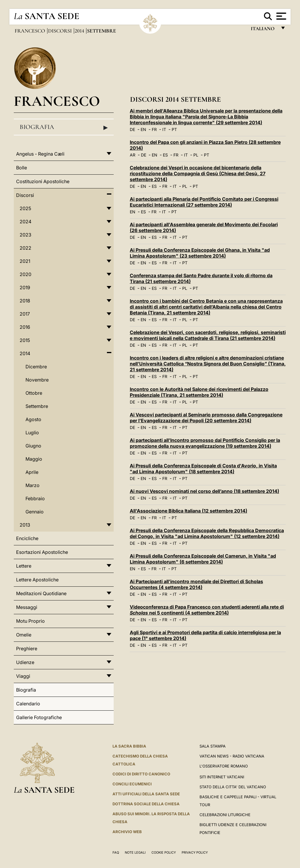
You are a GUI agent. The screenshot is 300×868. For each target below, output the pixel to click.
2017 (25, 314)
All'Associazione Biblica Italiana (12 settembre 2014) (189, 511)
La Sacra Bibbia (129, 746)
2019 (25, 287)
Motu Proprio (30, 621)
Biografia (64, 127)
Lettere (24, 566)
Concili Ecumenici (132, 784)
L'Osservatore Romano (224, 766)
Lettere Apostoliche (37, 580)
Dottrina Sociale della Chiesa (146, 804)
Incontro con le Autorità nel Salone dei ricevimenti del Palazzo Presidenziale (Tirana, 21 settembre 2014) (199, 392)
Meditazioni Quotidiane (41, 593)
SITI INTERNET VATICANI (222, 777)
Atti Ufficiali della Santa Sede (146, 794)
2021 (25, 261)
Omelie (24, 635)
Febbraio (35, 498)
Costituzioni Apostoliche (43, 181)
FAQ (116, 852)
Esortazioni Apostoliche (42, 552)
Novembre (37, 380)
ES (165, 155)
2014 (80, 31)
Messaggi (27, 607)
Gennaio (35, 512)
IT (164, 129)
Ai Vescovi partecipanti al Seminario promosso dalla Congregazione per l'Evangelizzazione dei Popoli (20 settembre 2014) (206, 418)
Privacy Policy (195, 852)
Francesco (30, 31)
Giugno (33, 446)
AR (133, 155)
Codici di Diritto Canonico (141, 774)
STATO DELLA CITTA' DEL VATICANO (233, 787)
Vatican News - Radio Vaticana (232, 756)
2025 (25, 208)
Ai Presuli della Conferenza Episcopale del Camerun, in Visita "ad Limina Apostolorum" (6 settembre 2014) (203, 559)
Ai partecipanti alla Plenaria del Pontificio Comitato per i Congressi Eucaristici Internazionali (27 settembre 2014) (204, 202)
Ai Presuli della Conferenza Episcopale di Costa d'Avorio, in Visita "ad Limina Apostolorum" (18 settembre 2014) (203, 469)
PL (196, 155)
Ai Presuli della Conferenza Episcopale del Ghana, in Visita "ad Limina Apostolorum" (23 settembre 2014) (200, 253)
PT (174, 129)
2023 (25, 235)
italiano (264, 30)
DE (132, 129)
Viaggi (23, 676)
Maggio (34, 459)
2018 (25, 301)
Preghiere (27, 649)
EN (143, 129)
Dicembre (36, 367)
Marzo (33, 485)
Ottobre (34, 393)
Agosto (33, 419)
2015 (25, 340)
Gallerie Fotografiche (39, 717)
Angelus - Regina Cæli (40, 154)
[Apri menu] (281, 16)
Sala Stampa (213, 746)
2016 (25, 327)
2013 (25, 525)
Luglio (32, 433)
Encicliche (27, 538)
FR (154, 129)
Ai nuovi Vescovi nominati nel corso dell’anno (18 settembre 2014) (204, 491)
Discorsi (60, 31)
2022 (25, 248)
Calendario (28, 704)
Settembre (37, 406)
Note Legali (135, 852)
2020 (25, 274)
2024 (25, 222)
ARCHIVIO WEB (127, 832)
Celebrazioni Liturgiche (225, 815)
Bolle (22, 168)
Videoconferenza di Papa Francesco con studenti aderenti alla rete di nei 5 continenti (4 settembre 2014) (207, 610)
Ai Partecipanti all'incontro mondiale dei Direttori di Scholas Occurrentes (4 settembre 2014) (196, 584)
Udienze (25, 662)
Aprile (32, 472)
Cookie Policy (164, 852)
